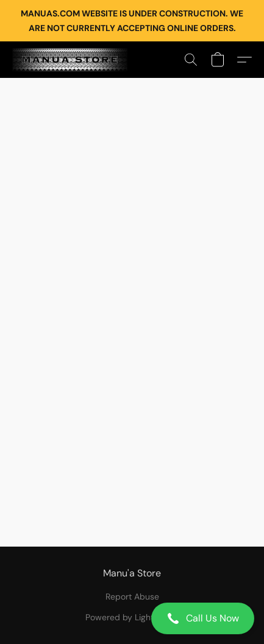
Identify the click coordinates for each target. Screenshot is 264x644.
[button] (132, 618)
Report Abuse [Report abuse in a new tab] (132, 597)
